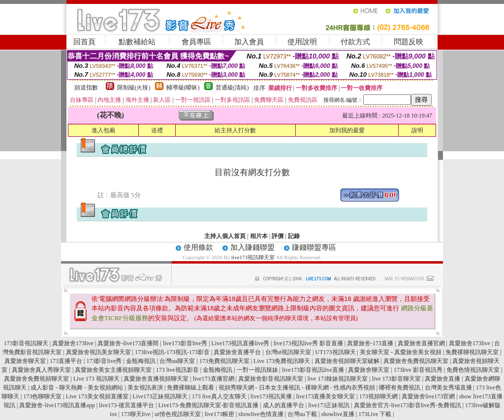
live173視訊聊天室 (253, 257)
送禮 (157, 130)
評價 (278, 236)
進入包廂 (103, 130)
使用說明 (302, 42)
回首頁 (84, 42)
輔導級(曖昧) (183, 88)
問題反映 (409, 42)
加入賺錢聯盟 (252, 247)
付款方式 (355, 42)
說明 (417, 130)
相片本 (259, 236)
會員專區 (196, 42)
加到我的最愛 (347, 130)
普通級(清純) (232, 88)
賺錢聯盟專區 (314, 247)
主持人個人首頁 (225, 236)
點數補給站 (137, 42)
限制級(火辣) (134, 88)
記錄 (294, 236)
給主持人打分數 (235, 130)
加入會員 (249, 42)
